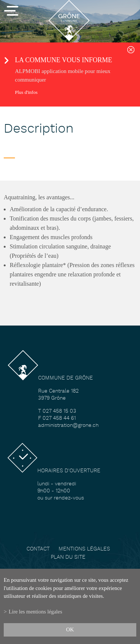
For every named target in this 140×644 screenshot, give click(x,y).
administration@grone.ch (68, 426)
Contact (38, 549)
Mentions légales (84, 549)
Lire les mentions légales (35, 612)
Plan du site (68, 557)
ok (70, 629)
